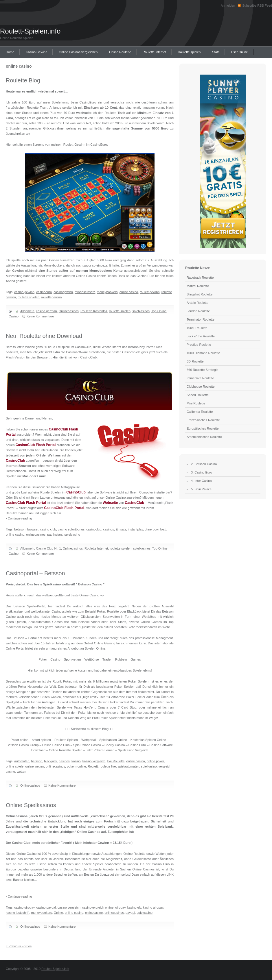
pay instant (55, 535)
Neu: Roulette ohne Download (44, 336)
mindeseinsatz (85, 292)
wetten (21, 772)
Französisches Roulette (203, 420)
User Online (239, 52)
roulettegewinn (52, 297)
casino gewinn (24, 292)
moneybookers (107, 292)
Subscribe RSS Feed (257, 5)
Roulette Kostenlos (94, 311)
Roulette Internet (154, 52)
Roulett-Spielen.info (30, 31)
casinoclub (94, 529)
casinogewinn (63, 292)
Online (58, 913)
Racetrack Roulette (200, 278)
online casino (129, 292)
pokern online (76, 766)
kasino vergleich (94, 761)
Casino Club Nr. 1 (48, 548)
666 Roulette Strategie (202, 370)
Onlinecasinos (69, 311)
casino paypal (46, 907)
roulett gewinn (150, 292)
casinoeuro (44, 292)
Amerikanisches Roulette (204, 437)
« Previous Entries (19, 946)
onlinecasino (94, 913)
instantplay (135, 529)
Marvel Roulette (198, 286)
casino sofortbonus (71, 529)
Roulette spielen (189, 52)
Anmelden (228, 5)
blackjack (50, 761)
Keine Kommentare (40, 316)
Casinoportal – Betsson (35, 573)
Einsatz (121, 529)
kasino (76, 761)
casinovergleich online (98, 907)
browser (33, 529)
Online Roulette (120, 52)
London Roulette (198, 311)
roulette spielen (29, 297)
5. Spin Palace (201, 489)
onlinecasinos (36, 535)
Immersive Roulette (200, 378)
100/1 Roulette (197, 328)
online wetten (35, 766)
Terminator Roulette (201, 319)
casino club (48, 529)
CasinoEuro (88, 102)
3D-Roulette (195, 361)
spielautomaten (129, 766)
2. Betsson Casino (204, 464)
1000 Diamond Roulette (203, 353)
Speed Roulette (198, 395)
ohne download (156, 529)
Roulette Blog (23, 80)
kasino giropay (153, 907)
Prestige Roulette (199, 345)
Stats (216, 52)
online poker (155, 761)
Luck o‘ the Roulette (201, 336)
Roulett (93, 766)
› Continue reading (19, 518)
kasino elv (134, 907)
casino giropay (24, 907)
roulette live (108, 766)
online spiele (15, 766)
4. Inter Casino (201, 481)
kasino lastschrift (18, 913)
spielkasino (149, 766)
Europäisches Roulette (203, 428)
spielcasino (72, 535)
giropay (120, 907)
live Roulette (116, 761)
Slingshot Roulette (200, 294)
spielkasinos (141, 311)
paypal (130, 913)
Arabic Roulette (197, 303)
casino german (46, 311)
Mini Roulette (196, 403)
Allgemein (27, 311)
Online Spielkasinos (31, 805)
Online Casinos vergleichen (78, 52)
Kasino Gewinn (36, 52)
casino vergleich (69, 907)
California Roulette (200, 412)
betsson (20, 529)
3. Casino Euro (202, 472)
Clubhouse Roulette (201, 387)
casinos (108, 529)
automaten (22, 761)
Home (10, 52)
